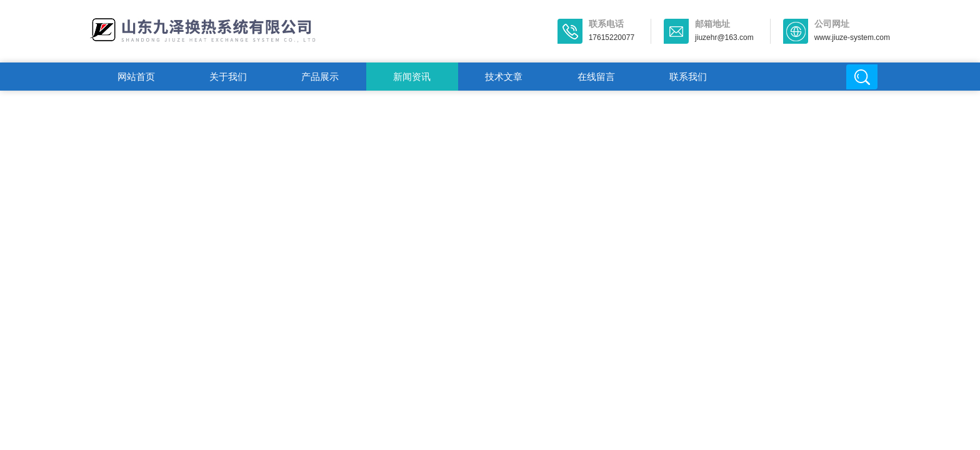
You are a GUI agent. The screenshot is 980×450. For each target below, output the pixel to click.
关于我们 (228, 77)
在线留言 (596, 77)
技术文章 (504, 77)
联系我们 (688, 77)
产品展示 (320, 77)
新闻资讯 (412, 77)
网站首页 (136, 77)
